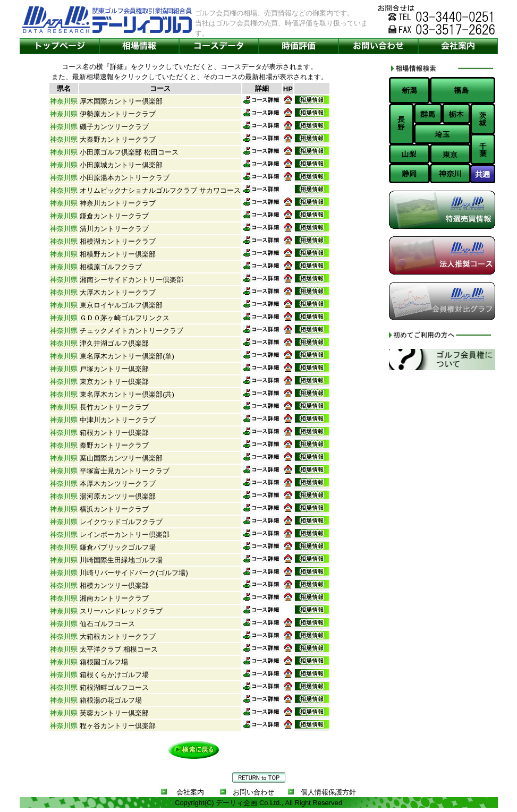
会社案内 (190, 792)
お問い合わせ (253, 792)
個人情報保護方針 (328, 792)
